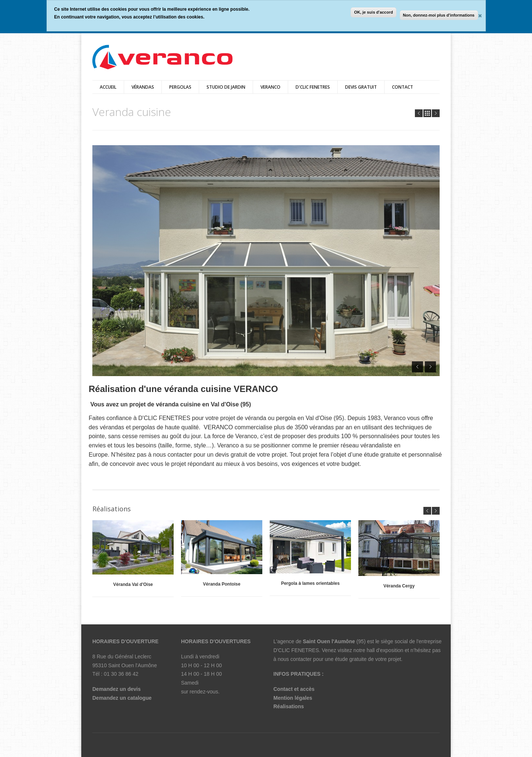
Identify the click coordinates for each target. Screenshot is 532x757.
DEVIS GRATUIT (361, 87)
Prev (419, 113)
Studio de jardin (226, 87)
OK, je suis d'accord (373, 12)
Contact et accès (294, 689)
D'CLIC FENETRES (313, 87)
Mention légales (293, 698)
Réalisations (289, 706)
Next (436, 113)
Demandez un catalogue (122, 698)
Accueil (108, 87)
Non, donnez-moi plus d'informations (439, 15)
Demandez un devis (117, 689)
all (427, 113)
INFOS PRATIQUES (297, 674)
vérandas (143, 87)
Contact (403, 87)
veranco (270, 87)
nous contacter (295, 659)
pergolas (180, 87)
